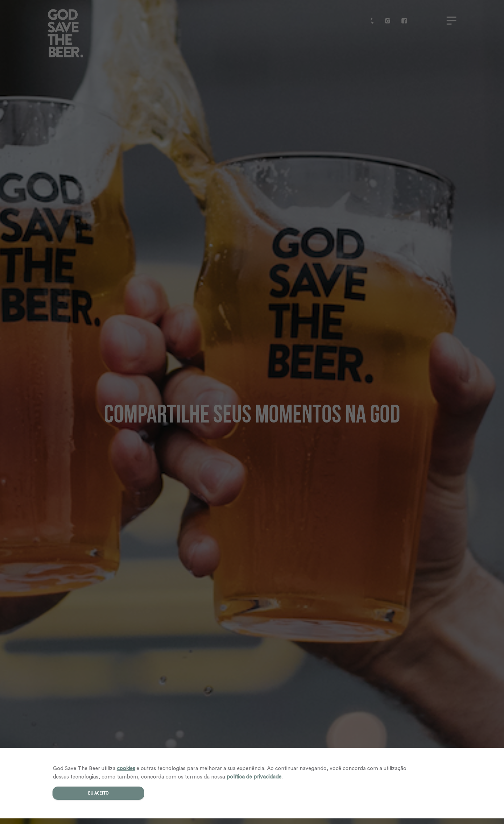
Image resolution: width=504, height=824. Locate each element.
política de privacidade (254, 777)
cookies (126, 769)
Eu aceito (98, 793)
